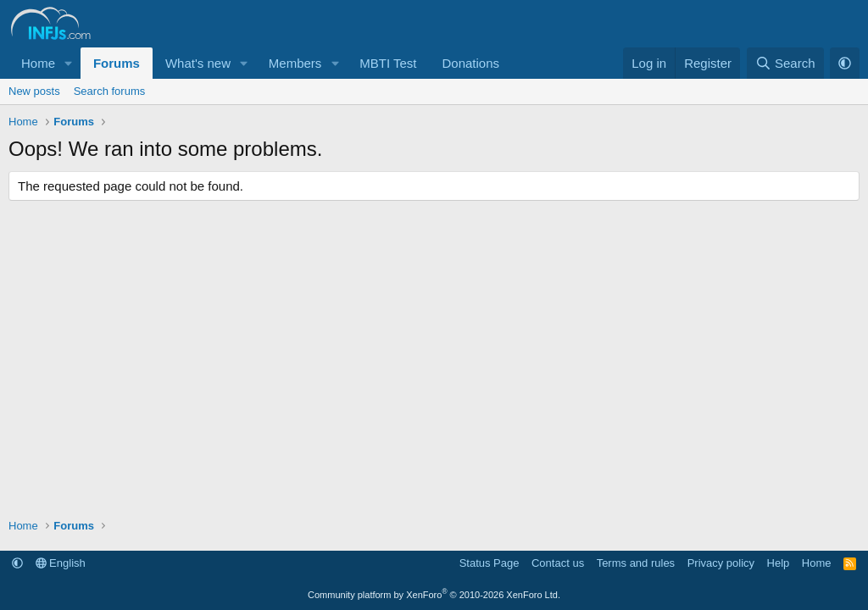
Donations (470, 63)
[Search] (785, 63)
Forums (117, 63)
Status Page (490, 563)
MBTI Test (388, 63)
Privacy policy (721, 563)
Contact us (558, 563)
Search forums (110, 91)
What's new (198, 63)
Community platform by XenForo (434, 595)
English (61, 563)
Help (779, 563)
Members (295, 63)
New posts (34, 91)
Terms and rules (636, 563)
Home (38, 63)
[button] (69, 63)
